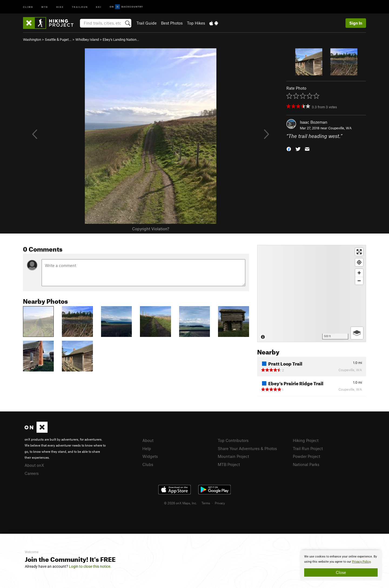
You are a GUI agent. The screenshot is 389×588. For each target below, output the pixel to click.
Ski (99, 7)
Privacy (220, 503)
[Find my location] (359, 262)
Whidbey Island (87, 39)
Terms (206, 503)
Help (147, 448)
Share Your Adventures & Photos (247, 448)
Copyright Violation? (151, 229)
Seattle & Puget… (58, 39)
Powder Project (306, 456)
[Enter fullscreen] (359, 252)
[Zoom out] (359, 281)
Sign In (356, 23)
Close (341, 572)
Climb (28, 7)
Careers (32, 473)
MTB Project (229, 464)
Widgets (150, 456)
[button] (289, 149)
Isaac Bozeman (314, 122)
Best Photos (172, 23)
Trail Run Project (308, 448)
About (148, 440)
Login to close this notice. (90, 566)
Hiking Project (306, 440)
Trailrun (80, 7)
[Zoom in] (359, 273)
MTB (45, 7)
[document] (341, 565)
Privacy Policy (361, 562)
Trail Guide (147, 23)
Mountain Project (233, 456)
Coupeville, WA (340, 128)
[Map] (312, 293)
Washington (32, 39)
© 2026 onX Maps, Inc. (180, 503)
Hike (60, 7)
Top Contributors (233, 440)
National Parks (306, 464)
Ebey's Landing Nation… (121, 39)
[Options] (357, 333)
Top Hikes (196, 23)
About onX (34, 465)
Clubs (148, 464)
